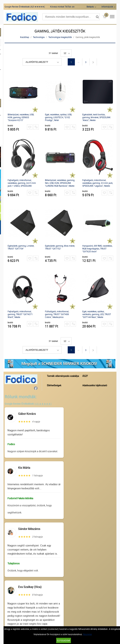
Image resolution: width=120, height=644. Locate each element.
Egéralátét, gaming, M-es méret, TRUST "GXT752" (60, 247)
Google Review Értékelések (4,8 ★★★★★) (25, 7)
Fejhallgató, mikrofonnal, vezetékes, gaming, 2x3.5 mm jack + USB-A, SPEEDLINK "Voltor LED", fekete (22, 183)
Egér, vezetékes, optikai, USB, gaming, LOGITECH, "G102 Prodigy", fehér (58, 117)
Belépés (90, 7)
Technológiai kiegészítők (60, 37)
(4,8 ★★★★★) (43, 404)
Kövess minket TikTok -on (62, 7)
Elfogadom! (64, 640)
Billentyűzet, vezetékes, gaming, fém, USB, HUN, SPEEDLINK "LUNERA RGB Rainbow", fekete (60, 183)
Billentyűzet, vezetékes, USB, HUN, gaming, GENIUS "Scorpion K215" (21, 117)
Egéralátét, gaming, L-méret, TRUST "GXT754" (21, 247)
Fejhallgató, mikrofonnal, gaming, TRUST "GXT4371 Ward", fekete (20, 314)
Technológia (39, 37)
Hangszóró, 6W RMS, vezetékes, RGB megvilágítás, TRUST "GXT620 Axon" (97, 249)
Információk (107, 7)
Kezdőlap (25, 37)
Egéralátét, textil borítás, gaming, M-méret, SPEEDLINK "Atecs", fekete (96, 117)
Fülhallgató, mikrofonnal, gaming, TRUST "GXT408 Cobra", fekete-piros (57, 314)
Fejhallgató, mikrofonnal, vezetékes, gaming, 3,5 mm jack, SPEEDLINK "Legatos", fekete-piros (98, 183)
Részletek (87, 634)
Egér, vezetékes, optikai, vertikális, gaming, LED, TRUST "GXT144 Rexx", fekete (97, 314)
